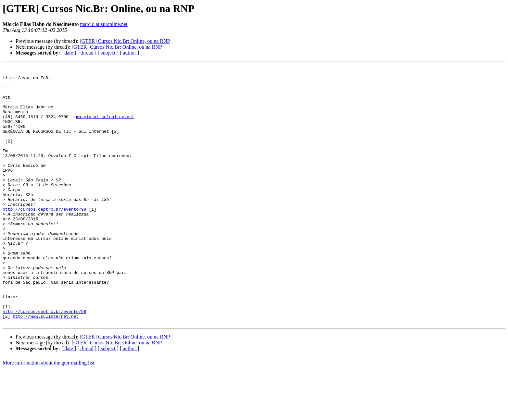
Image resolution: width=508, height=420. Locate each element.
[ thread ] (87, 53)
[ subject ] (108, 53)
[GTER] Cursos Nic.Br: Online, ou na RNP (125, 41)
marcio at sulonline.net (104, 24)
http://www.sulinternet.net (46, 367)
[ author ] (130, 53)
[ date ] (69, 53)
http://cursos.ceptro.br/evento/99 (44, 238)
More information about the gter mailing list (49, 414)
